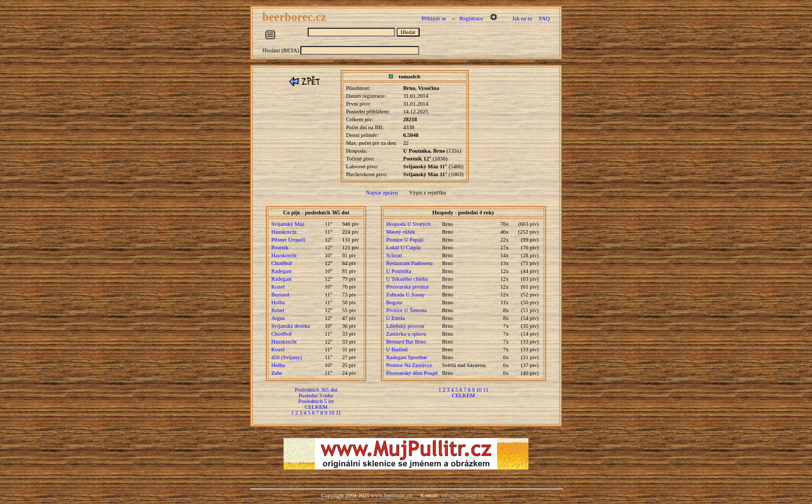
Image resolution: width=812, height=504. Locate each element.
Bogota (394, 302)
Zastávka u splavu (406, 334)
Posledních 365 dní (316, 390)
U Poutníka (399, 271)
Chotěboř (281, 263)
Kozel (278, 287)
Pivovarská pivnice (407, 287)
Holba (278, 302)
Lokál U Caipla (403, 248)
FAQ (544, 19)
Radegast (281, 271)
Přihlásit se (433, 19)
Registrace (471, 19)
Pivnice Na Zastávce (409, 365)
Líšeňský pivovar (405, 326)
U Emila (396, 318)
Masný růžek (401, 232)
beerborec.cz (296, 17)
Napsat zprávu (382, 193)
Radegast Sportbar (407, 357)
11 (339, 413)
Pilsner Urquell (288, 240)
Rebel (278, 310)
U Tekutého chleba (407, 279)
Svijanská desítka (290, 326)
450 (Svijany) (286, 357)
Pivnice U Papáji (405, 240)
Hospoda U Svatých (408, 224)
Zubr (277, 373)
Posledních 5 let (316, 401)
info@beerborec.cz (463, 495)
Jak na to (522, 19)
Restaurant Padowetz (410, 263)
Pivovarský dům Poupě (412, 373)
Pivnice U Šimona (407, 310)
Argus (278, 318)
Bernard (280, 295)
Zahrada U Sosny (405, 295)
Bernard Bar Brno (406, 342)
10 (331, 413)
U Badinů (397, 350)
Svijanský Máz (288, 224)
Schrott (394, 255)
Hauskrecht (284, 232)
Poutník (280, 248)
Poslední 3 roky (316, 396)
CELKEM (316, 407)
